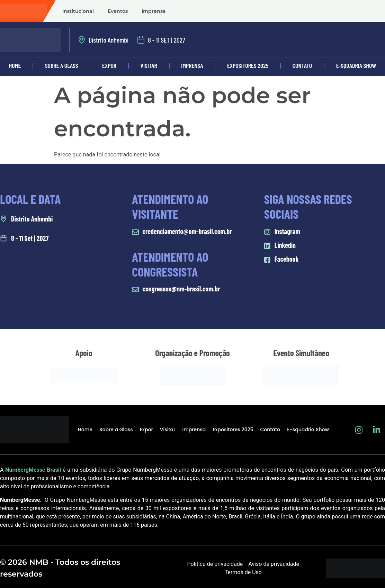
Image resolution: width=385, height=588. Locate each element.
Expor (109, 65)
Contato (302, 65)
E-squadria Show (308, 429)
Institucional (78, 11)
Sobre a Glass (62, 65)
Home (15, 65)
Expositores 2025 (248, 65)
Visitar (149, 65)
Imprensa (154, 11)
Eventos (118, 11)
